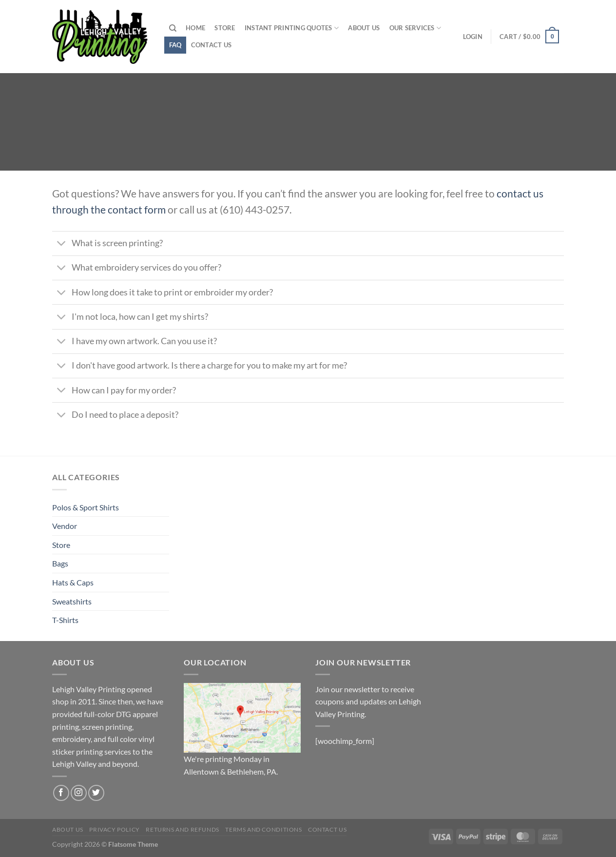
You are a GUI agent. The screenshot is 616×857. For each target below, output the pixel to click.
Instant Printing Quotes (292, 28)
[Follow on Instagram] (79, 793)
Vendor (65, 526)
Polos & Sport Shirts (86, 507)
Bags (60, 563)
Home (195, 28)
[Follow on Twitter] (96, 793)
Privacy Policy (115, 829)
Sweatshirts (72, 601)
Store (225, 28)
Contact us (212, 45)
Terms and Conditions (263, 829)
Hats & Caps (73, 582)
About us (364, 28)
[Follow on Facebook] (61, 793)
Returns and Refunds (183, 829)
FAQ (175, 45)
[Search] (173, 28)
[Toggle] (62, 244)
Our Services (415, 28)
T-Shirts (65, 620)
